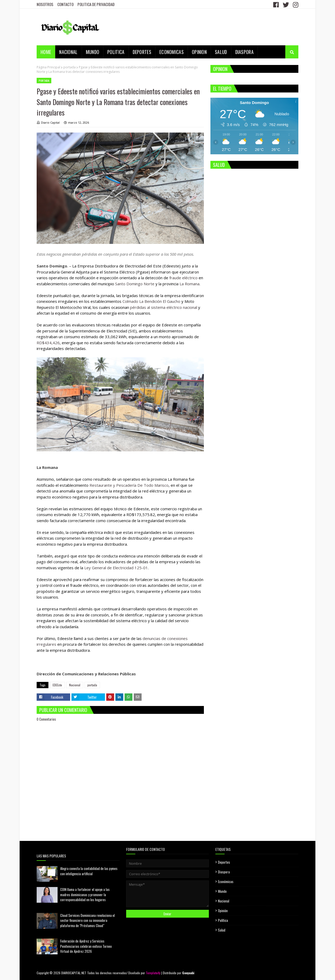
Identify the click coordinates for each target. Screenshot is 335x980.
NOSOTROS (45, 4)
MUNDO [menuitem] (93, 52)
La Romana (189, 284)
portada (69, 67)
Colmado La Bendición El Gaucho (151, 301)
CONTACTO (65, 4)
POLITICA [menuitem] (116, 52)
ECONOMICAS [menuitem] (172, 52)
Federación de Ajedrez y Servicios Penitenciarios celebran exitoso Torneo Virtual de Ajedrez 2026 (86, 946)
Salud (222, 930)
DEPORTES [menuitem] (142, 52)
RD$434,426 (48, 343)
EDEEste (57, 685)
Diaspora (224, 872)
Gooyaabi (188, 973)
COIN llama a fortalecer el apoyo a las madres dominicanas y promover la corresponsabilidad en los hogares (85, 894)
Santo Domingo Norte (135, 284)
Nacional (75, 685)
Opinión (223, 911)
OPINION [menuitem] (199, 52)
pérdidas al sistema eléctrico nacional (164, 307)
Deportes (224, 862)
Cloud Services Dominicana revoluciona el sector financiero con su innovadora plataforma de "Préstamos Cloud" (88, 920)
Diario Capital (50, 122)
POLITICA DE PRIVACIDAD (96, 4)
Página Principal (48, 67)
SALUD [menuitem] (221, 52)
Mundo (222, 891)
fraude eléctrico (183, 278)
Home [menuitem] (46, 52)
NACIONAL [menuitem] (68, 52)
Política (223, 920)
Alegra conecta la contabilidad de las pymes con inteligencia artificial (89, 871)
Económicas (226, 882)
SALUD (219, 165)
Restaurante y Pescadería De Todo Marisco (129, 485)
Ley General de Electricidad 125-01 (116, 568)
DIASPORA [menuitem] (244, 52)
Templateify (153, 973)
